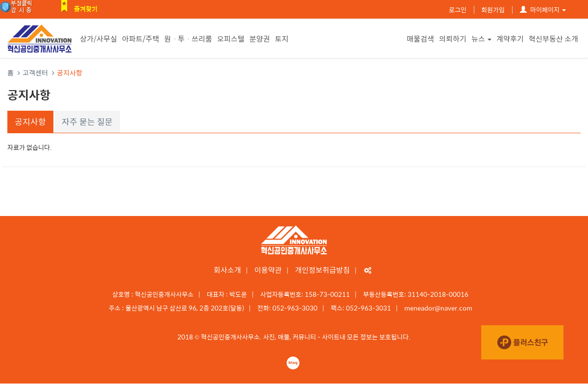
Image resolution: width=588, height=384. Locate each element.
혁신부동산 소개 (553, 38)
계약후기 (510, 38)
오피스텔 (231, 38)
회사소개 (227, 270)
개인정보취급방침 (322, 270)
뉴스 (481, 38)
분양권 (260, 38)
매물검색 (420, 38)
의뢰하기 (453, 38)
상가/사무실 (98, 38)
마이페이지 (543, 10)
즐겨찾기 (86, 9)
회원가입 (493, 10)
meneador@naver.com (438, 308)
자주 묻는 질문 (87, 121)
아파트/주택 (141, 38)
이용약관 (268, 270)
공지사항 (30, 121)
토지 (282, 38)
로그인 (458, 10)
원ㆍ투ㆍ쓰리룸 (188, 38)
